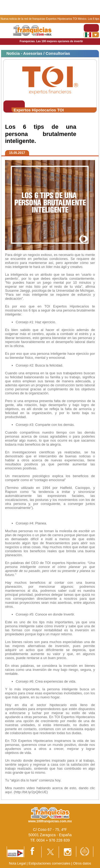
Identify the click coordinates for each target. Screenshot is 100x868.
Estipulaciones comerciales (50, 863)
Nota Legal (17, 863)
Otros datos (82, 863)
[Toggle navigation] (91, 28)
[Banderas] (91, 35)
